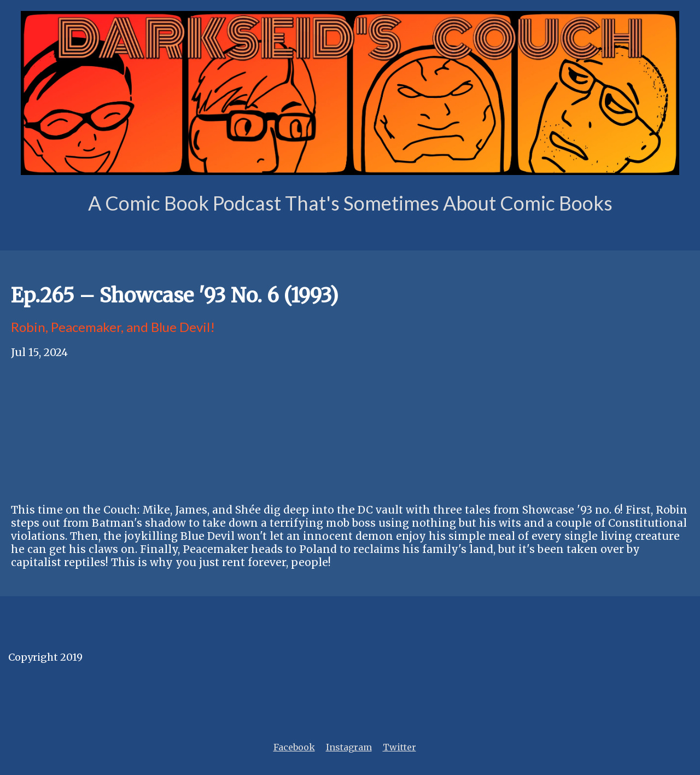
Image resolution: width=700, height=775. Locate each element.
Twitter (399, 747)
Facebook (294, 747)
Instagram (349, 747)
